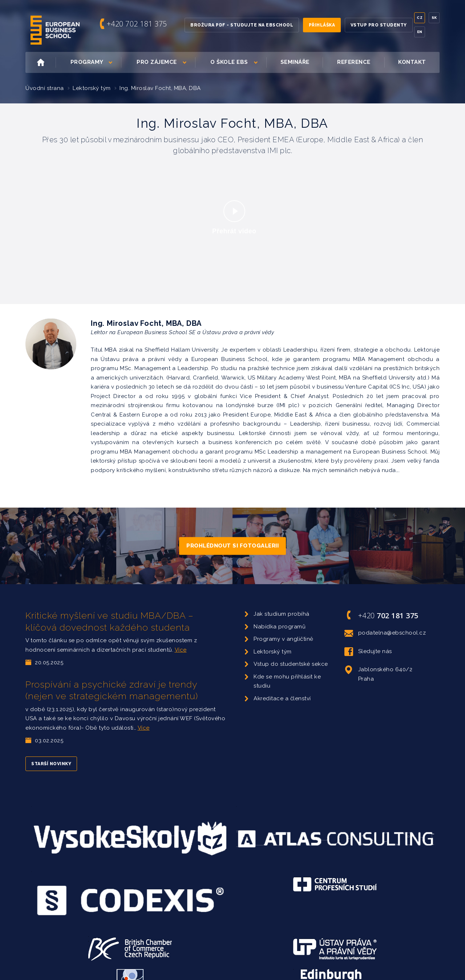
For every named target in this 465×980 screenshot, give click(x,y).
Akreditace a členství (282, 698)
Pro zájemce (165, 62)
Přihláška (322, 25)
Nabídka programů (280, 627)
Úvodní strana (45, 88)
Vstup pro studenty (379, 25)
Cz (420, 18)
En (420, 32)
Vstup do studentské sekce (291, 664)
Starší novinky (51, 764)
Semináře (295, 62)
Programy (95, 62)
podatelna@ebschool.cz (385, 633)
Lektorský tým (92, 88)
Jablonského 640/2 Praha (379, 674)
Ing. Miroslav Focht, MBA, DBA (160, 88)
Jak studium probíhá (282, 614)
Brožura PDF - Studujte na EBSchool (242, 25)
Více (181, 650)
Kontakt (412, 62)
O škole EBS (238, 62)
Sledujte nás (368, 652)
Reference (354, 62)
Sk (434, 18)
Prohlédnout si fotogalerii (232, 546)
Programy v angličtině (284, 639)
